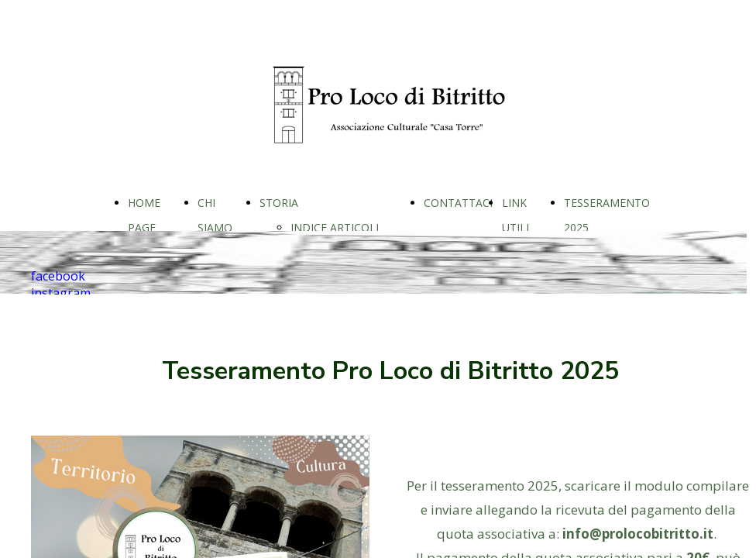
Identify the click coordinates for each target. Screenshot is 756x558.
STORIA (279, 203)
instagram (61, 293)
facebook (58, 276)
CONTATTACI (458, 203)
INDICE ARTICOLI (335, 227)
